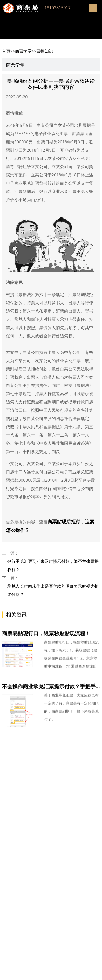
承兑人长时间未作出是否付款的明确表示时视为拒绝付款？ (53, 590)
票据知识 (45, 51)
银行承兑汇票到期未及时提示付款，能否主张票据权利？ (53, 565)
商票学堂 (23, 51)
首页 (6, 51)
